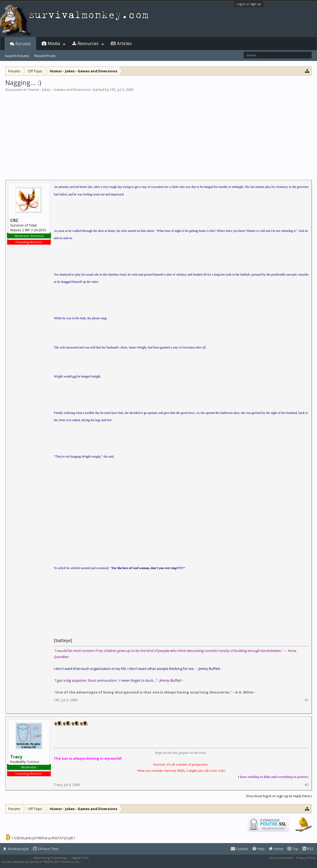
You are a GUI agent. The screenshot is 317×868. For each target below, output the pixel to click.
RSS (308, 849)
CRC (113, 90)
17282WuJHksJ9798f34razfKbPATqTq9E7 (43, 838)
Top (293, 849)
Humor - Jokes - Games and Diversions (60, 90)
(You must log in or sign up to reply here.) (279, 796)
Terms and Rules (281, 858)
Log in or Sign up (249, 4)
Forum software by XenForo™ (41, 862)
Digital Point (80, 858)
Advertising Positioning (50, 858)
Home (276, 849)
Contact (239, 849)
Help (258, 849)
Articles (124, 43)
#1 (307, 700)
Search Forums (17, 56)
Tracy (58, 785)
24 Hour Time (46, 849)
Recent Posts (45, 56)
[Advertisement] (159, 132)
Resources (88, 43)
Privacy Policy (306, 858)
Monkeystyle (16, 849)
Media (54, 43)
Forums (23, 44)
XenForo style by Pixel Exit (102, 862)
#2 (307, 785)
